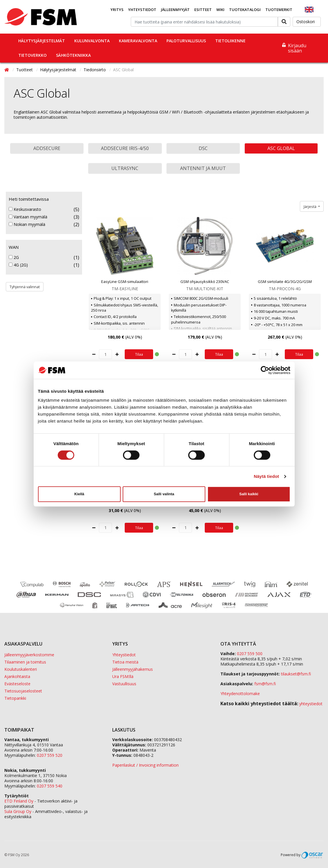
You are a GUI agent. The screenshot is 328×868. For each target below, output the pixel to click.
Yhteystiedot (142, 10)
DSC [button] (203, 148)
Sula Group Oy (18, 811)
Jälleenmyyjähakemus (133, 669)
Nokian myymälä (27, 224)
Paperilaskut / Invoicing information (145, 765)
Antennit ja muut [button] (203, 168)
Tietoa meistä (125, 662)
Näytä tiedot (266, 476)
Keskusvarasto (25, 209)
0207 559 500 (250, 654)
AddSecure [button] (47, 148)
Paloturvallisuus (186, 41)
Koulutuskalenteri (21, 669)
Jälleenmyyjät (175, 10)
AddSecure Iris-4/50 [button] (125, 148)
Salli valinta (164, 494)
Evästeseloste (17, 684)
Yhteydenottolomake (240, 694)
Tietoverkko (32, 55)
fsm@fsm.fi (265, 684)
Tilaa (139, 354)
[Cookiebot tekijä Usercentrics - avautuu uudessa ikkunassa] (265, 370)
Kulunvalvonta (92, 41)
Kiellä (79, 494)
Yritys (117, 10)
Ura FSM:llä (123, 676)
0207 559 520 (50, 755)
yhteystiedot (311, 704)
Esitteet (203, 10)
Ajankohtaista (17, 676)
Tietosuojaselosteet (23, 691)
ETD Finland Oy (19, 801)
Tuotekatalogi (245, 10)
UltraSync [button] (125, 168)
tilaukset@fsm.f (296, 674)
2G (14, 257)
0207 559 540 (50, 786)
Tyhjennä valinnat (25, 287)
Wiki (220, 10)
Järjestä (310, 207)
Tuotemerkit (279, 10)
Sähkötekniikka (73, 55)
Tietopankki (15, 698)
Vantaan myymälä (28, 217)
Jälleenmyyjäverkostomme (29, 655)
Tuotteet (25, 70)
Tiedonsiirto (95, 70)
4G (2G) (18, 265)
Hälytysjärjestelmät (42, 41)
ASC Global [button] (281, 148)
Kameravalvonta (138, 41)
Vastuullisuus (124, 684)
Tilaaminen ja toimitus (25, 662)
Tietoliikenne (230, 41)
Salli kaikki (249, 494)
